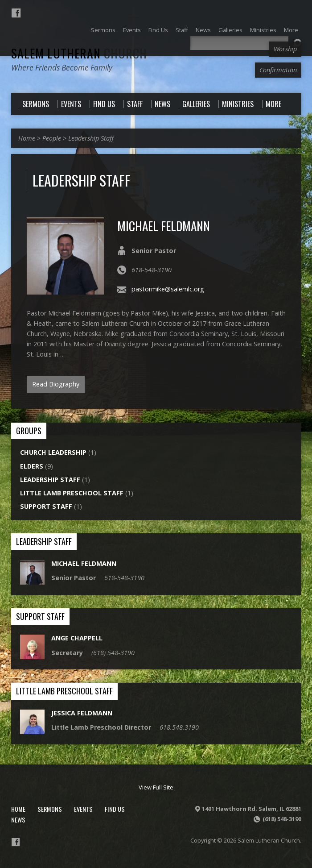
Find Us (115, 809)
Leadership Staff (91, 138)
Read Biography (56, 384)
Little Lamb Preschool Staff (72, 493)
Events (83, 809)
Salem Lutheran (79, 53)
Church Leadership (53, 452)
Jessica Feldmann (82, 713)
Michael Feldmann (164, 226)
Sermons (50, 809)
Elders (32, 466)
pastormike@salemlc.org (168, 289)
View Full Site (156, 787)
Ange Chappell (77, 638)
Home (27, 138)
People (52, 138)
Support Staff (46, 506)
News (18, 820)
